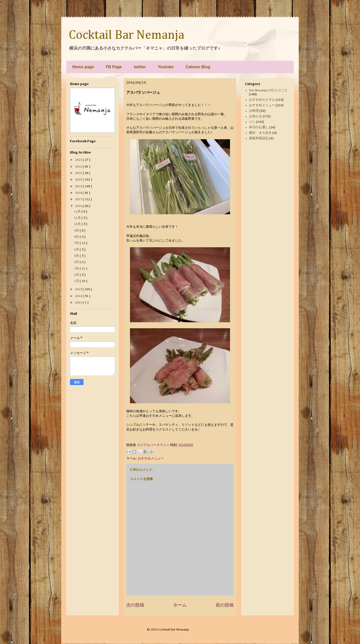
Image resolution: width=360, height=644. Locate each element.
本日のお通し (259, 127)
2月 (77, 275)
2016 (79, 206)
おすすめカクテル (262, 100)
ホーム (180, 605)
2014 (79, 296)
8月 (77, 237)
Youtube (166, 67)
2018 (79, 193)
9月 (77, 231)
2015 (79, 289)
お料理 (254, 111)
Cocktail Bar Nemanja (126, 35)
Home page (83, 67)
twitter (140, 67)
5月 (77, 256)
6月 (77, 250)
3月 (77, 269)
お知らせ (255, 116)
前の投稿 (225, 605)
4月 (77, 262)
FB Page (114, 67)
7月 (77, 243)
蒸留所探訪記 (259, 138)
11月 (78, 218)
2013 (79, 303)
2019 (79, 186)
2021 (79, 173)
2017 (79, 199)
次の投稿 (135, 605)
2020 (79, 180)
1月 (77, 281)
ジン (252, 122)
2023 (79, 160)
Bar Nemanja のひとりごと (268, 90)
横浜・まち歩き (260, 133)
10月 (78, 224)
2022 (79, 167)
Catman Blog (198, 67)
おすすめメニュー (151, 458)
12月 (78, 212)
